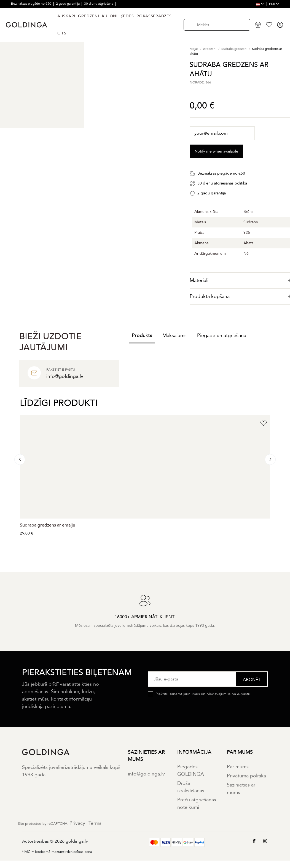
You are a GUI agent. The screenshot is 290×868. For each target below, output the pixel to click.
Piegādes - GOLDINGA (191, 771)
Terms (95, 823)
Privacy (77, 823)
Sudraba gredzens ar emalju (48, 525)
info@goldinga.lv (146, 774)
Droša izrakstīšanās (191, 787)
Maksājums (174, 336)
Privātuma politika (246, 776)
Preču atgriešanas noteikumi (197, 804)
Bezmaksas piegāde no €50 (32, 4)
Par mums (238, 767)
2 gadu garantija (68, 4)
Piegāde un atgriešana (222, 336)
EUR (274, 4)
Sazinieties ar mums (241, 789)
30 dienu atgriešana (99, 4)
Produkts (142, 336)
